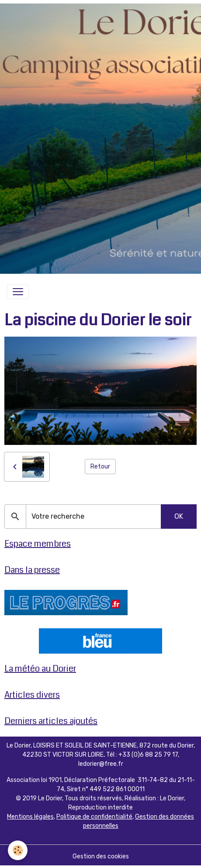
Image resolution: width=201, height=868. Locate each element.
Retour (100, 467)
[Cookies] (18, 850)
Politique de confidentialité (94, 817)
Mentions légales (30, 817)
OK (179, 516)
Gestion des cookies (101, 856)
